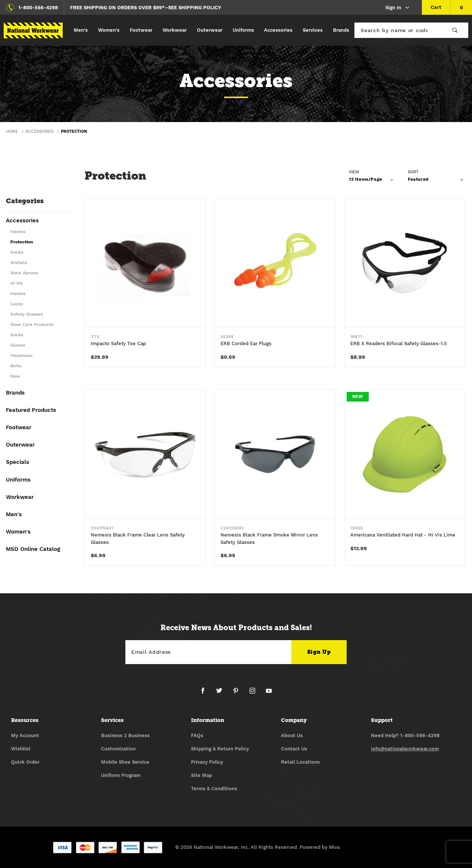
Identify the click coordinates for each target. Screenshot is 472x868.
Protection (22, 242)
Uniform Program (121, 776)
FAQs (197, 736)
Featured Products (31, 410)
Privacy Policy (207, 762)
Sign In (398, 8)
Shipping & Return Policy (220, 749)
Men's (81, 30)
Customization (118, 749)
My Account (25, 736)
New (15, 376)
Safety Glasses (27, 314)
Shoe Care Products (32, 325)
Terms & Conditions (214, 789)
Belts (16, 366)
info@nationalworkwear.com (405, 749)
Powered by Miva (320, 848)
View (354, 172)
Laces (17, 304)
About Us (292, 736)
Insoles (18, 232)
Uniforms (243, 30)
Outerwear (210, 30)
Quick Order (25, 762)
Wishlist (21, 749)
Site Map (202, 776)
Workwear (175, 30)
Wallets (19, 263)
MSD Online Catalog (33, 549)
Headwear (22, 356)
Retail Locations (300, 762)
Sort (413, 172)
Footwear (141, 30)
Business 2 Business (125, 736)
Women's (109, 30)
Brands (341, 30)
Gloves (18, 345)
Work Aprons (24, 273)
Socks (17, 252)
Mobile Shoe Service (125, 762)
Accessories (278, 30)
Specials (18, 462)
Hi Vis (16, 283)
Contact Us (294, 749)
